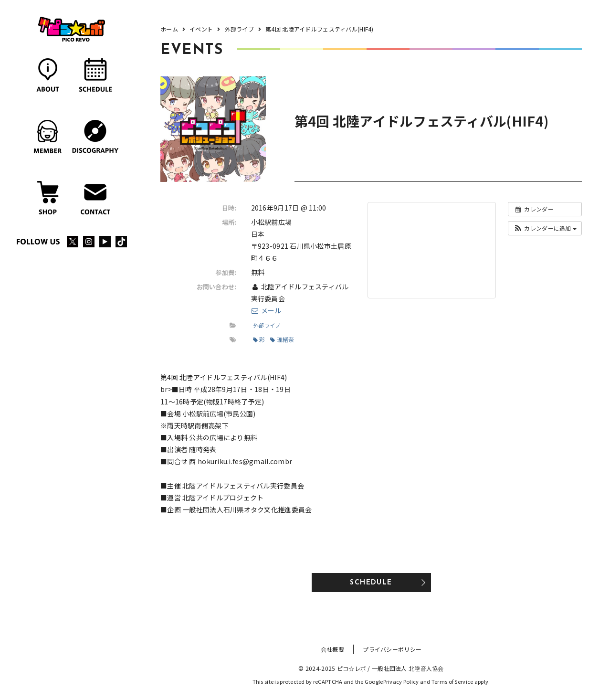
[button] (545, 228)
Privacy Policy (401, 681)
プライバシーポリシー (392, 649)
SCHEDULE (371, 583)
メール (266, 310)
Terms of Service (452, 681)
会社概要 (332, 649)
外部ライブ (267, 325)
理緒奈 (282, 339)
